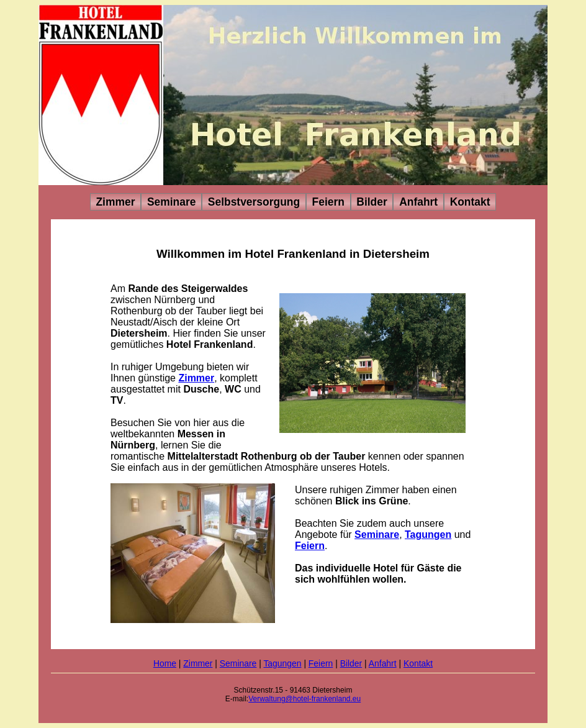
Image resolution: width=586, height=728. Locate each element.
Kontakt (470, 202)
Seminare (172, 202)
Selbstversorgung (254, 202)
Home (165, 663)
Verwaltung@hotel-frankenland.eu (304, 699)
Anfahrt (418, 202)
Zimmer (115, 202)
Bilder (372, 202)
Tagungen (428, 535)
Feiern (328, 202)
